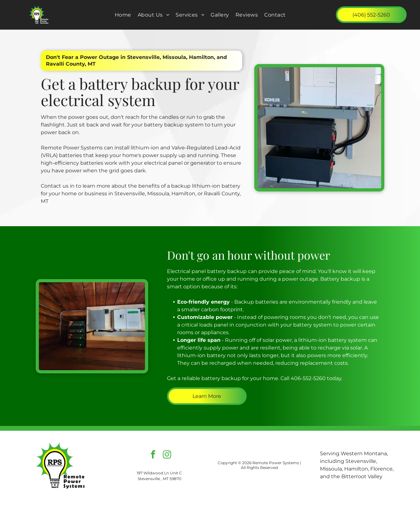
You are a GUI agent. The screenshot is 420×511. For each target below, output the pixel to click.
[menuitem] (123, 15)
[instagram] (167, 456)
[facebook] (153, 456)
